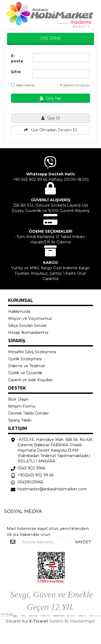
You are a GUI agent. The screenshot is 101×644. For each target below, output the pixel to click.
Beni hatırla (23, 85)
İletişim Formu (22, 406)
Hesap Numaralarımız (28, 332)
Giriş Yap (51, 98)
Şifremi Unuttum (75, 85)
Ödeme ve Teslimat (27, 366)
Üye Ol (50, 118)
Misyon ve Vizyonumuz (30, 319)
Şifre (16, 72)
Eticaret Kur (17, 621)
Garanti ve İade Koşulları (30, 380)
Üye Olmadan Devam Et (51, 130)
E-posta (17, 58)
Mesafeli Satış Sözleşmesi (32, 352)
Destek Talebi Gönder (28, 413)
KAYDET (83, 542)
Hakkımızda (19, 312)
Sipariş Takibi (20, 420)
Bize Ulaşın (18, 399)
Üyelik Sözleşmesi (25, 359)
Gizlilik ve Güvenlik (25, 373)
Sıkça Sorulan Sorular (27, 325)
